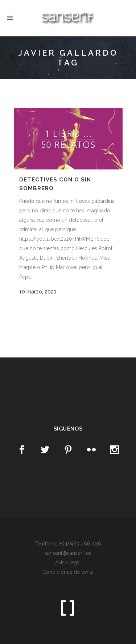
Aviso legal (68, 563)
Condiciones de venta (68, 572)
